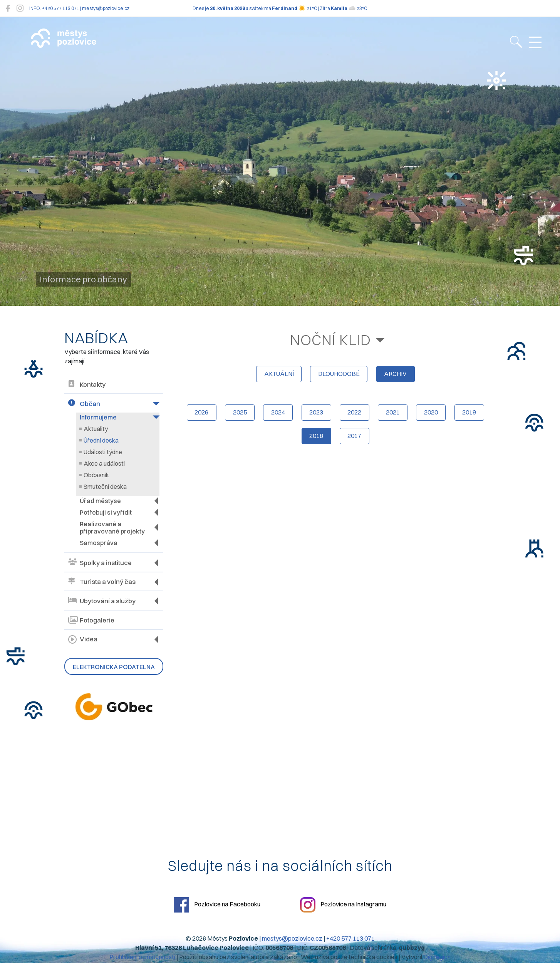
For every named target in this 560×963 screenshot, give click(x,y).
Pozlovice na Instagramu (344, 905)
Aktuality (96, 429)
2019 (471, 414)
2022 (355, 414)
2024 (277, 414)
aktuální (278, 375)
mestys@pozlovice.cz (292, 939)
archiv (397, 375)
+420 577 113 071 (350, 939)
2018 (316, 438)
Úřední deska (101, 440)
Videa (83, 639)
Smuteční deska (105, 487)
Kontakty (87, 385)
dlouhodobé (339, 375)
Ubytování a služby (102, 601)
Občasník (96, 475)
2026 (199, 414)
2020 (433, 414)
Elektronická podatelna (114, 667)
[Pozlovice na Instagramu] (20, 8)
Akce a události (104, 463)
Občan (84, 403)
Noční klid (331, 340)
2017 (355, 438)
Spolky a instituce (100, 563)
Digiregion (437, 957)
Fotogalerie (91, 620)
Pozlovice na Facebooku (216, 905)
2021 (394, 414)
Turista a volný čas (102, 582)
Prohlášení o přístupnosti (142, 957)
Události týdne (103, 452)
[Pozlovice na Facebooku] (8, 8)
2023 (316, 414)
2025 (238, 414)
